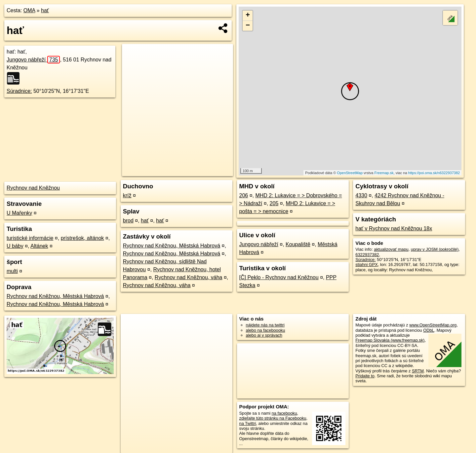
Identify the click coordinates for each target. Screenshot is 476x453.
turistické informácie (30, 238)
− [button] (248, 26)
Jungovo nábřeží (33, 60)
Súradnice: (19, 91)
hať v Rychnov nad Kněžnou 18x (394, 228)
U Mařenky (19, 213)
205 (274, 203)
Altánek (39, 246)
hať (45, 10)
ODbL (429, 330)
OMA (29, 10)
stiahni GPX (367, 264)
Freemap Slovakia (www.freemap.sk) (390, 340)
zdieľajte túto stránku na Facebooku (273, 418)
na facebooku (284, 413)
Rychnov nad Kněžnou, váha (189, 277)
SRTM (418, 371)
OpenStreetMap (350, 173)
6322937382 (367, 255)
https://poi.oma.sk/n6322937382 (434, 173)
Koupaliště (298, 244)
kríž (127, 195)
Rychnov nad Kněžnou (33, 188)
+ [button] (248, 16)
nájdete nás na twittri (265, 325)
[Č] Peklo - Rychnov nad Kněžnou (279, 277)
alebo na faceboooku (266, 330)
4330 (361, 195)
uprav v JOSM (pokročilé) (435, 249)
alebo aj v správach (264, 335)
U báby (15, 246)
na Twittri (248, 423)
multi (12, 271)
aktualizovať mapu (391, 249)
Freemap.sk (384, 173)
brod (128, 221)
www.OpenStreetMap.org (433, 325)
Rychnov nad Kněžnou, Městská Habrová (55, 296)
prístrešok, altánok (82, 238)
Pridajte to (365, 376)
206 (244, 195)
